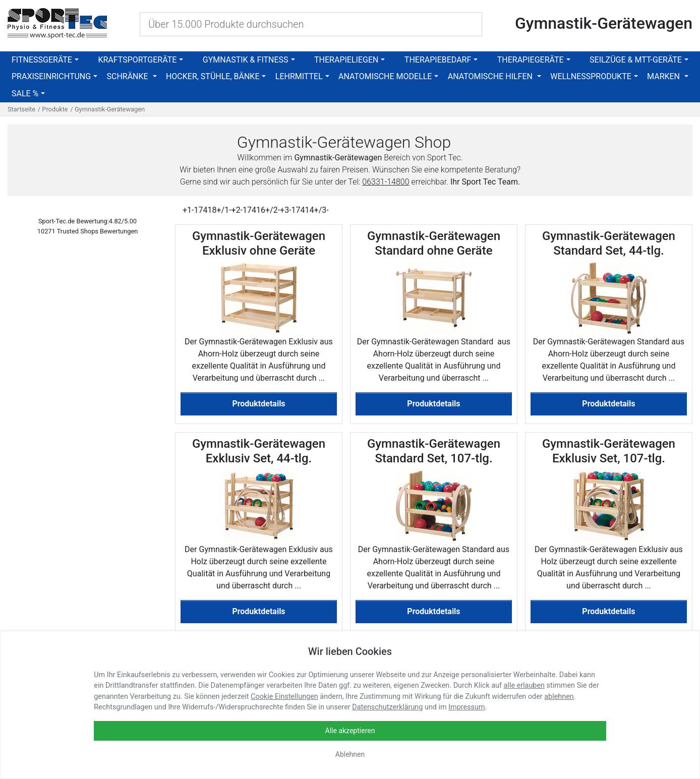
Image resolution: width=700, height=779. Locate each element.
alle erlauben (524, 685)
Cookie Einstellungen (284, 697)
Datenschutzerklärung (387, 707)
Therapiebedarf (438, 60)
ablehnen (559, 697)
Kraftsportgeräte (137, 60)
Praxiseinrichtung (51, 76)
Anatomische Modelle (385, 76)
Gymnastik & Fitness (246, 60)
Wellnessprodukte (591, 76)
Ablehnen (350, 754)
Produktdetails (258, 404)
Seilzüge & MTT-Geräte (636, 60)
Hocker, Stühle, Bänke (213, 76)
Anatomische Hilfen (491, 76)
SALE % (25, 94)
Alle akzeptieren (350, 731)
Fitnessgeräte (42, 60)
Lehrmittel (299, 76)
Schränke (128, 76)
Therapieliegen (346, 60)
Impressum (466, 707)
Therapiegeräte (531, 60)
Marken (664, 76)
